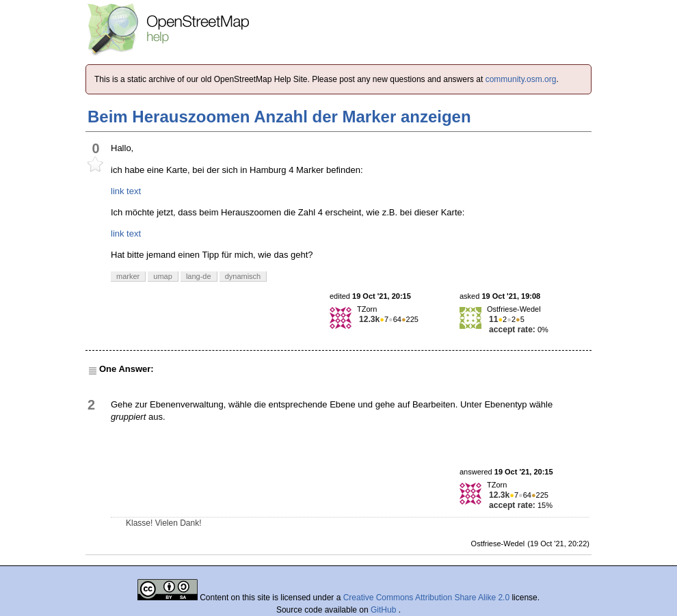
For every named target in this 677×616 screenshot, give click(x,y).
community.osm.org (521, 79)
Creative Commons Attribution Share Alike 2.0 (426, 598)
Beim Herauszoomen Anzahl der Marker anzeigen (279, 117)
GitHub (385, 610)
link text (126, 191)
